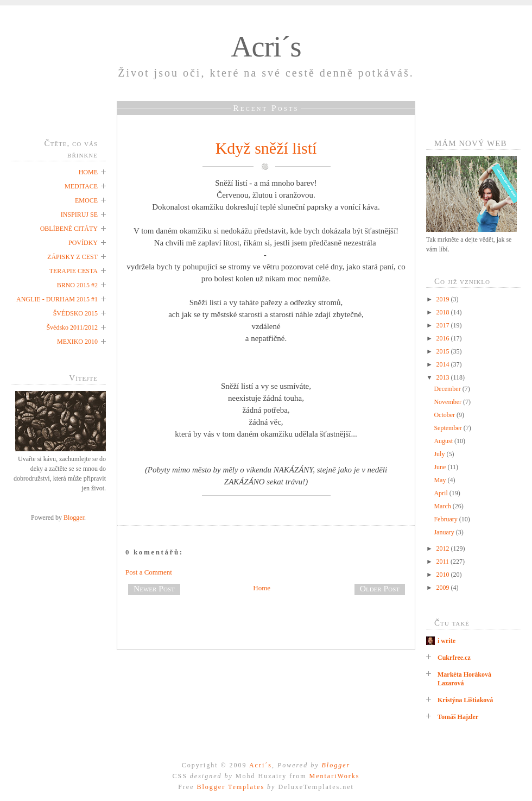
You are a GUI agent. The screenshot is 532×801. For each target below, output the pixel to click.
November (448, 402)
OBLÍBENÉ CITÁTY (69, 229)
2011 (444, 562)
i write (446, 641)
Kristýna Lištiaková (465, 700)
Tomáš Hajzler (458, 717)
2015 (444, 351)
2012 (444, 548)
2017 (444, 325)
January (445, 532)
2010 (444, 575)
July (440, 454)
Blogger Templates (230, 787)
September (448, 428)
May (441, 480)
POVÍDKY (83, 243)
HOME (88, 172)
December (448, 389)
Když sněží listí (266, 148)
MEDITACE (81, 186)
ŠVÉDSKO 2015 (75, 313)
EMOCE (86, 200)
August (444, 441)
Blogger (74, 518)
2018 (444, 312)
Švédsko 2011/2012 (72, 327)
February (446, 519)
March (443, 506)
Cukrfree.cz (454, 658)
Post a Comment (149, 572)
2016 (444, 338)
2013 (444, 377)
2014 (444, 364)
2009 (444, 588)
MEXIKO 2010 (77, 342)
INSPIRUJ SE (79, 215)
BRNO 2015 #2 (77, 285)
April (441, 493)
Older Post (380, 588)
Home (262, 588)
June (441, 467)
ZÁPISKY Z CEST (72, 257)
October (445, 415)
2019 (444, 299)
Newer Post (154, 588)
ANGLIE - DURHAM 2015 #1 (57, 299)
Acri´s (266, 47)
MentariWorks (334, 776)
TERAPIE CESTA (74, 271)
